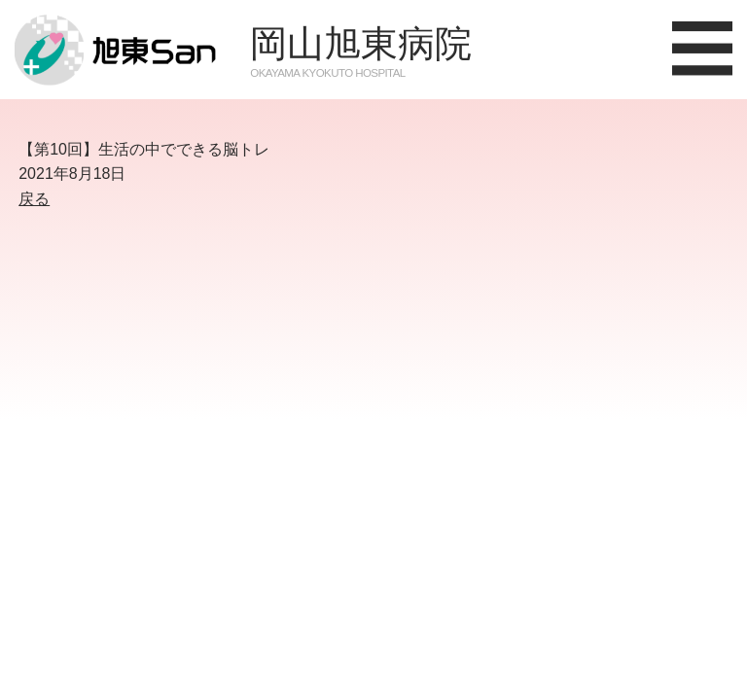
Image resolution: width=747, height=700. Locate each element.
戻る (34, 199)
